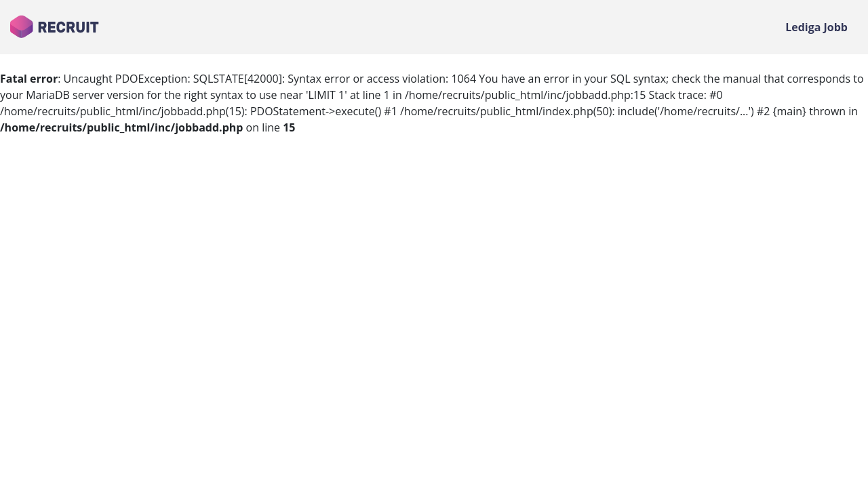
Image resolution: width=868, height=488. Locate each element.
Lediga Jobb (816, 27)
